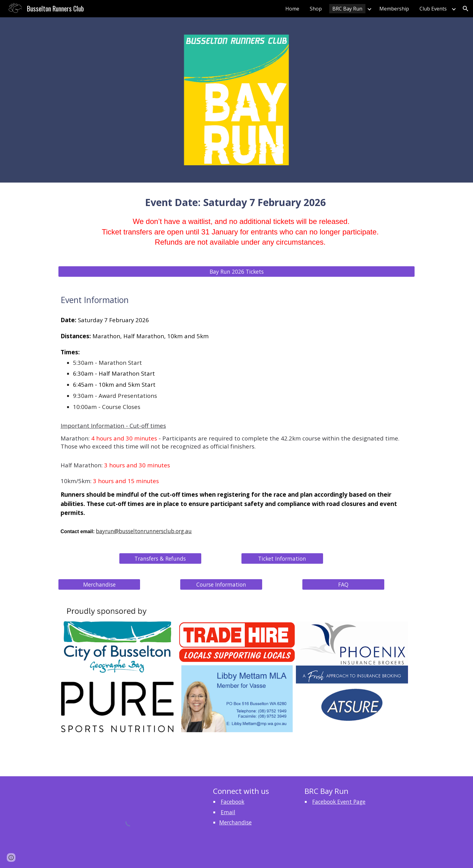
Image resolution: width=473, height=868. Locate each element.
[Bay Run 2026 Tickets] (236, 272)
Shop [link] (316, 9)
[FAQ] (343, 585)
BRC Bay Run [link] (347, 9)
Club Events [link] (433, 9)
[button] (466, 9)
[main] (236, 228)
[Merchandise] (99, 585)
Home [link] (292, 9)
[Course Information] (221, 585)
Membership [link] (394, 9)
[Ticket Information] (282, 559)
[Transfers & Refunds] (160, 559)
